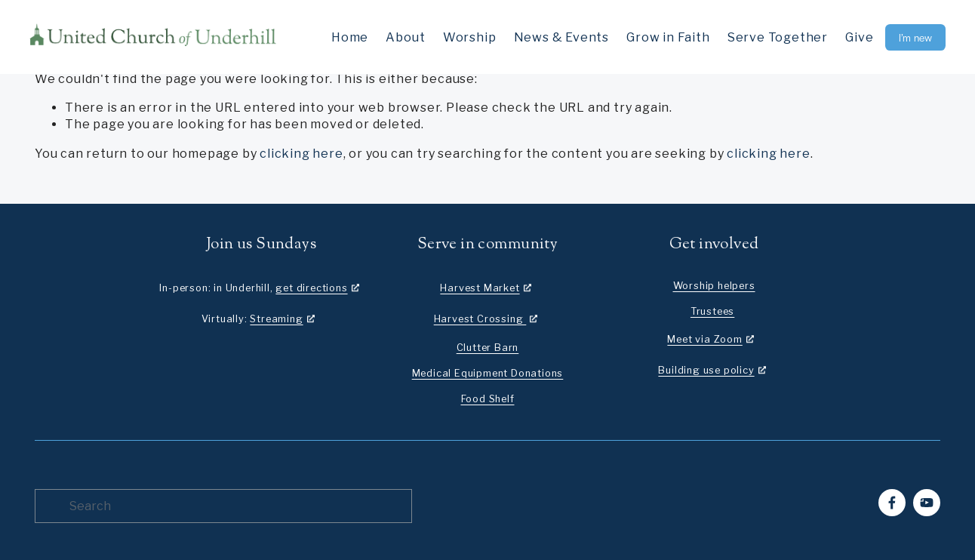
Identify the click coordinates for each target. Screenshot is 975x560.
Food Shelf (488, 399)
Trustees (712, 311)
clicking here (301, 154)
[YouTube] (927, 503)
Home (350, 37)
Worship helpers (714, 286)
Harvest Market (480, 288)
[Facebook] (892, 503)
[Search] (223, 506)
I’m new (916, 37)
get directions (311, 288)
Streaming (276, 319)
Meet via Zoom (704, 339)
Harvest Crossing (480, 319)
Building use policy (706, 370)
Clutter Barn (488, 348)
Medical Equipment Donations (488, 373)
